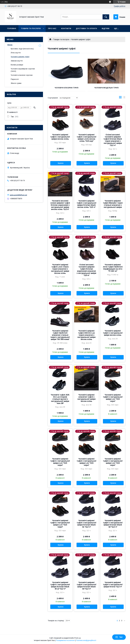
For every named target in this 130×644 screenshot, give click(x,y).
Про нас (52, 28)
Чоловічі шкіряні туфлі (20, 57)
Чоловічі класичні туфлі (67, 88)
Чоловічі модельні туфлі (106, 88)
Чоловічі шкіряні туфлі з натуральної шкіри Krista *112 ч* (113, 585)
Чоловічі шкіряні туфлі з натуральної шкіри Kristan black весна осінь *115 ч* (86, 204)
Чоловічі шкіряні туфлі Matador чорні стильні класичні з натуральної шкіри (113, 204)
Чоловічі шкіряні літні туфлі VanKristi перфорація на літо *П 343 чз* (113, 268)
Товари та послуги (31, 28)
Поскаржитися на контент (65, 640)
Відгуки (106, 28)
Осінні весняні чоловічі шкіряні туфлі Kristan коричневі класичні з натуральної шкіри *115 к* (86, 270)
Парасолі (15, 79)
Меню (10, 45)
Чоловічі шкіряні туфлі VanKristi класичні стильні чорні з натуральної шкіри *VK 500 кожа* (60, 335)
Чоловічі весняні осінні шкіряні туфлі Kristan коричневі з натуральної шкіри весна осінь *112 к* (60, 205)
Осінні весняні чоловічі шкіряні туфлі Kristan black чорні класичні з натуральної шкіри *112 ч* (113, 140)
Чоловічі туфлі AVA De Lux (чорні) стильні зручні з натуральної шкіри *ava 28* (60, 399)
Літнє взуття (16, 53)
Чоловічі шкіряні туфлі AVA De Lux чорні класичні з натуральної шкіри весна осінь (86, 335)
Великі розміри (17, 65)
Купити (61, 163)
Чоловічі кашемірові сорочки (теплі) (23, 70)
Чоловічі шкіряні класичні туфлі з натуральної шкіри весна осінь (86, 398)
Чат (119, 637)
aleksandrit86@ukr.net (18, 195)
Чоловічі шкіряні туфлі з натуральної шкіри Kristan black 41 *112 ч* (86, 524)
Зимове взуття (17, 61)
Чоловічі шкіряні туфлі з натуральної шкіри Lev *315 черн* (113, 398)
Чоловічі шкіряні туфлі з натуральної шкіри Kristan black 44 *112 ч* (86, 586)
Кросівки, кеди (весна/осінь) (22, 49)
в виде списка (124, 98)
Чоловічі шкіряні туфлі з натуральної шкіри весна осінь (60, 137)
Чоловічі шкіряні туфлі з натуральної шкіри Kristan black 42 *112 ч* (113, 524)
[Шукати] (106, 17)
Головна (12, 28)
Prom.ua (78, 638)
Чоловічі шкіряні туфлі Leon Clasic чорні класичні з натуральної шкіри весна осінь (60, 269)
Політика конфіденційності (86, 640)
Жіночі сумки (16, 83)
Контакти (66, 28)
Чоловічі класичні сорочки (22, 75)
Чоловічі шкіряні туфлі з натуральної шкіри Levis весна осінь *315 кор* (86, 138)
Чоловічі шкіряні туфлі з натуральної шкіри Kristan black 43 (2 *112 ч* (60, 586)
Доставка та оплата (86, 28)
